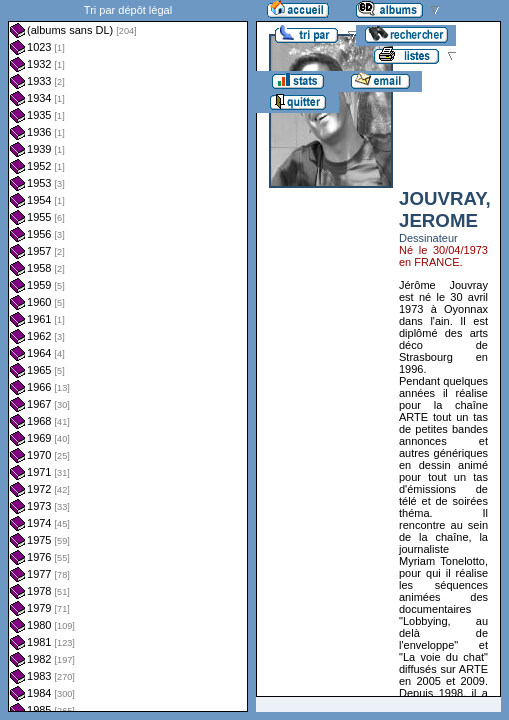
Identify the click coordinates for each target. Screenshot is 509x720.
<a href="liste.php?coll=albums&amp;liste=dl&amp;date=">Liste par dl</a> (128, 356)
